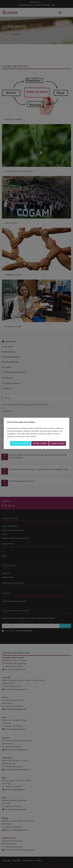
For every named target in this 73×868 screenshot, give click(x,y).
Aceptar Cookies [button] (57, 443)
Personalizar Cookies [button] (20, 443)
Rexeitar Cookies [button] (40, 443)
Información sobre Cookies (26, 436)
